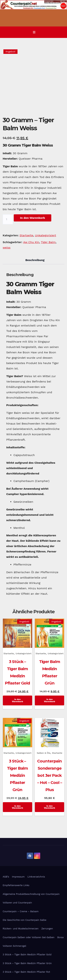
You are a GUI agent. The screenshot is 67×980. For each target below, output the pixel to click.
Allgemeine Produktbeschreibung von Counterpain (31, 894)
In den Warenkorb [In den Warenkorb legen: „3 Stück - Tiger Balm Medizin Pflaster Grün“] (18, 807)
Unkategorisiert (45, 235)
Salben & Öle (44, 753)
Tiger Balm (48, 242)
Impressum (18, 877)
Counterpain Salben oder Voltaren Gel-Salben (29, 937)
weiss (7, 248)
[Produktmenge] (8, 219)
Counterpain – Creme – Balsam (21, 911)
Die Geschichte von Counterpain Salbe (24, 920)
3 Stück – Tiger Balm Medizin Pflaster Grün (17, 775)
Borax (61, 937)
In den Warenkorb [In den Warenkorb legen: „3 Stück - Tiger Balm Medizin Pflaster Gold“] (18, 700)
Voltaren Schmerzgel (14, 946)
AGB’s (6, 877)
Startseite (26, 235)
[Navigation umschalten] (34, 32)
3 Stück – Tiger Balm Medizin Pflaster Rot (26, 972)
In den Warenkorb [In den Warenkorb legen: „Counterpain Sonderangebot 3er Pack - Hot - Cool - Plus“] (49, 807)
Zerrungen (47, 929)
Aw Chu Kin (31, 242)
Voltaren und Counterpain (17, 903)
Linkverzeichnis (36, 877)
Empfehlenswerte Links (16, 885)
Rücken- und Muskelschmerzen (21, 929)
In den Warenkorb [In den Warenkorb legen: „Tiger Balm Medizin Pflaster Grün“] (49, 700)
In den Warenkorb (33, 218)
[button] (62, 32)
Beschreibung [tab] (35, 260)
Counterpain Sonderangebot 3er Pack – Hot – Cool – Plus (50, 775)
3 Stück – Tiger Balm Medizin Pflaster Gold (27, 955)
